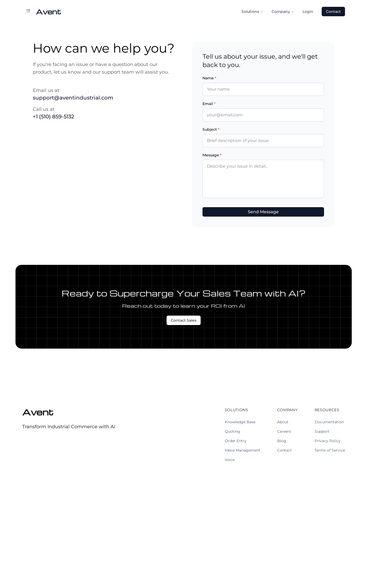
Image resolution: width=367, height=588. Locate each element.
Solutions (252, 12)
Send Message (263, 212)
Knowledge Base (240, 422)
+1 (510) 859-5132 (53, 117)
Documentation (329, 422)
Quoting (232, 431)
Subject (211, 129)
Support (322, 431)
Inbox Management (243, 450)
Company (283, 12)
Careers (284, 431)
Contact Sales (184, 320)
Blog (282, 441)
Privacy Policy (328, 441)
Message (212, 155)
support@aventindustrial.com (73, 98)
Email (209, 104)
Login (308, 12)
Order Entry (236, 441)
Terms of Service (330, 450)
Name (209, 78)
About (283, 422)
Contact (333, 12)
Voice (230, 460)
